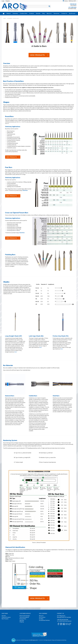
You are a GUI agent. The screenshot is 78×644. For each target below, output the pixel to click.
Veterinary (15, 13)
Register (8, 1)
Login (3, 1)
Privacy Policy (23, 619)
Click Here (25, 190)
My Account (72, 13)
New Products (5, 619)
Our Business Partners (44, 620)
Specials (38, 13)
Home (4, 14)
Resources (56, 13)
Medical (8, 13)
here (16, 352)
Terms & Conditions (24, 617)
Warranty (22, 620)
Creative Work (24, 13)
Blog (43, 13)
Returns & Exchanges (25, 616)
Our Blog (41, 619)
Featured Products (6, 617)
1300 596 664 (73, 4)
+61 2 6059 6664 (72, 7)
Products (32, 13)
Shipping (22, 622)
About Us (49, 13)
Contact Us (64, 13)
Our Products (42, 617)
